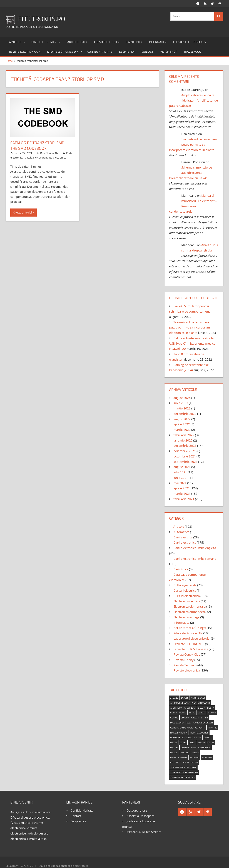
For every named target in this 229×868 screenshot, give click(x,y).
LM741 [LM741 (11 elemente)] (211, 743)
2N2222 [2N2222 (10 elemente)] (174, 698)
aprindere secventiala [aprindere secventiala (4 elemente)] (183, 703)
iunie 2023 (181, 403)
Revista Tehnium (185, 665)
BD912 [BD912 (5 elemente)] (183, 713)
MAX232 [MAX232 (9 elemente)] (185, 753)
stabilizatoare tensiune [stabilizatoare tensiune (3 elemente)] (184, 772)
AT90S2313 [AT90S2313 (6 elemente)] (190, 708)
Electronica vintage (186, 617)
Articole (17, 42)
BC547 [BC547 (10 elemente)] (211, 708)
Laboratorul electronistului (192, 638)
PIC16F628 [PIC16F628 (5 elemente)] (207, 757)
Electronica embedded (189, 612)
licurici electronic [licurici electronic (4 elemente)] (181, 738)
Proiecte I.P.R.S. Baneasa (191, 649)
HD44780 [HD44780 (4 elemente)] (212, 728)
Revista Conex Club (187, 654)
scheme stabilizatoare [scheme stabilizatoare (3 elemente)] (183, 767)
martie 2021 (182, 494)
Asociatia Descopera (140, 816)
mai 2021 (180, 483)
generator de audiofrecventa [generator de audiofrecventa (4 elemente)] (188, 728)
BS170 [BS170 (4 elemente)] (192, 713)
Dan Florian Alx (49, 153)
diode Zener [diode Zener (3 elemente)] (177, 723)
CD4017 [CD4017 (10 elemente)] (174, 718)
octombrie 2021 (185, 456)
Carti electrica (77, 42)
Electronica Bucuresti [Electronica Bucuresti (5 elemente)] (200, 723)
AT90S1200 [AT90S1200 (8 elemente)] (176, 708)
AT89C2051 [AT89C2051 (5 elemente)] (204, 703)
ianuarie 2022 (183, 440)
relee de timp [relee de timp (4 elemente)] (191, 762)
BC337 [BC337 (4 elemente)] (201, 708)
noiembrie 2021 (185, 451)
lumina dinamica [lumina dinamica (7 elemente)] (201, 748)
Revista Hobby (184, 660)
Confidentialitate (100, 52)
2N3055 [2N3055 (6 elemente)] (185, 698)
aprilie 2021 (182, 488)
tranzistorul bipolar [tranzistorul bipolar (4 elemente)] (182, 777)
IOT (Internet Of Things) (190, 628)
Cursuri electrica (107, 42)
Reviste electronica (25, 52)
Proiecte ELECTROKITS (189, 644)
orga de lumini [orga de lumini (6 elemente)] (179, 757)
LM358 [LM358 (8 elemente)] (192, 743)
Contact (147, 52)
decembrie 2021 (185, 446)
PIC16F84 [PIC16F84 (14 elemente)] (195, 757)
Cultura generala (185, 585)
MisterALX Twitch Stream (144, 832)
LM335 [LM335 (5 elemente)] (183, 743)
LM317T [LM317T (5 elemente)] (208, 738)
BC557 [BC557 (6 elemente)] (174, 713)
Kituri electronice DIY (65, 52)
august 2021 (182, 467)
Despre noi (127, 52)
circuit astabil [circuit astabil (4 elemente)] (200, 718)
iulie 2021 (180, 472)
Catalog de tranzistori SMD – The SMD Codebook (39, 146)
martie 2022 (182, 430)
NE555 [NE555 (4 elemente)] (195, 753)
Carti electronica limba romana (195, 559)
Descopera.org (137, 810)
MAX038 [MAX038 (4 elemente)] (174, 753)
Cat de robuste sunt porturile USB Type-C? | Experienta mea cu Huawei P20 (192, 343)
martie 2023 (182, 408)
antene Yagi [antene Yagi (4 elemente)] (198, 698)
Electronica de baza (187, 601)
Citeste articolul (23, 212)
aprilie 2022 (182, 424)
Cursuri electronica (190, 42)
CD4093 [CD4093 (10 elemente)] (185, 718)
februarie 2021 (184, 499)
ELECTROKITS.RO (42, 19)
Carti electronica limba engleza (195, 548)
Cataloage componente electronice (46, 158)
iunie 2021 (181, 478)
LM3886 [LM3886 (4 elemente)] (174, 748)
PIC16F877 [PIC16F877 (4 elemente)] (176, 762)
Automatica (181, 532)
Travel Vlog (192, 52)
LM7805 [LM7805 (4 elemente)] (185, 748)
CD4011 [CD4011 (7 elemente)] (202, 713)
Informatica (158, 42)
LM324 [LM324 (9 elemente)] (174, 743)
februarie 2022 (184, 435)
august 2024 (182, 398)
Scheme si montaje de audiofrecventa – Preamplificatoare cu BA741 (191, 173)
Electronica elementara (190, 606)
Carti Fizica (134, 42)
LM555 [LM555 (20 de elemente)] (201, 743)
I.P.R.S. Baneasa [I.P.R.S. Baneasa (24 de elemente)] (179, 733)
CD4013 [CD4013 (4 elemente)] (212, 713)
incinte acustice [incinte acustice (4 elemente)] (199, 733)
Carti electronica (46, 42)
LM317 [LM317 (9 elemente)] (198, 738)
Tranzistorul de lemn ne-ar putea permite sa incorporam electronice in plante (194, 144)
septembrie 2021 (186, 462)
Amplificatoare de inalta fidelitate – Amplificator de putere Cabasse (194, 100)
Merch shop (168, 52)
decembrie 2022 (185, 414)
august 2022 (182, 419)
